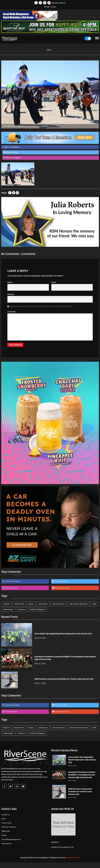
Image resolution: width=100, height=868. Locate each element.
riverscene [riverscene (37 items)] (21, 610)
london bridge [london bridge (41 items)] (8, 610)
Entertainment (7, 844)
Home (49, 50)
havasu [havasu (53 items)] (31, 604)
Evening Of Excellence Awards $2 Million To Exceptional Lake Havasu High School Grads (82, 775)
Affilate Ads (6, 831)
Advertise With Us (59, 3)
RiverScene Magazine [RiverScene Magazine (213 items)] (37, 610)
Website (11, 294)
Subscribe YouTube (62, 588)
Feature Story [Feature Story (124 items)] (19, 604)
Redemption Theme (73, 858)
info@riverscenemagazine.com (63, 847)
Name (10, 282)
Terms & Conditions (9, 827)
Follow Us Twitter (61, 581)
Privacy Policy (7, 823)
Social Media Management (11, 839)
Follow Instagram (11, 588)
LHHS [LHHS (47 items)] (94, 604)
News (4, 819)
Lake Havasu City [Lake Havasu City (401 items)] (58, 604)
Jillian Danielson (8, 126)
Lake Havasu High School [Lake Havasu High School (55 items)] (78, 604)
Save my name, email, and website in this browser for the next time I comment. (41, 306)
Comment (12, 312)
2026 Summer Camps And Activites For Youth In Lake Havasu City (64, 679)
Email (54, 282)
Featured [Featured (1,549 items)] (6, 604)
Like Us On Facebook (12, 581)
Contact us (6, 815)
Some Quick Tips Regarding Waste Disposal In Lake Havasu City (63, 634)
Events (4, 835)
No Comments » (34, 126)
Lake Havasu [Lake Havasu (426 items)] (43, 604)
